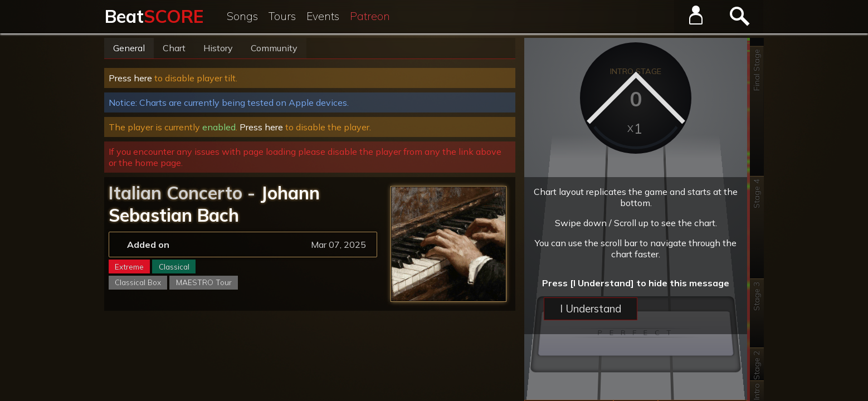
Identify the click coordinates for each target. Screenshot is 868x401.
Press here (130, 78)
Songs (242, 16)
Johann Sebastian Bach (214, 204)
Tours (282, 16)
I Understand (591, 309)
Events (323, 16)
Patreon (370, 16)
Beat (154, 16)
